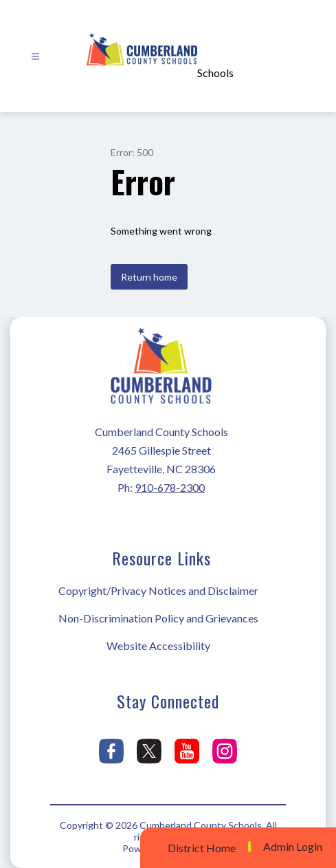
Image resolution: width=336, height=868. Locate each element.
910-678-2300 (170, 487)
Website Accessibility (158, 645)
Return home (149, 277)
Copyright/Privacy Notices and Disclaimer (158, 590)
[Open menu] (35, 57)
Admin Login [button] (293, 847)
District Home (202, 848)
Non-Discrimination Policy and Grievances (158, 618)
